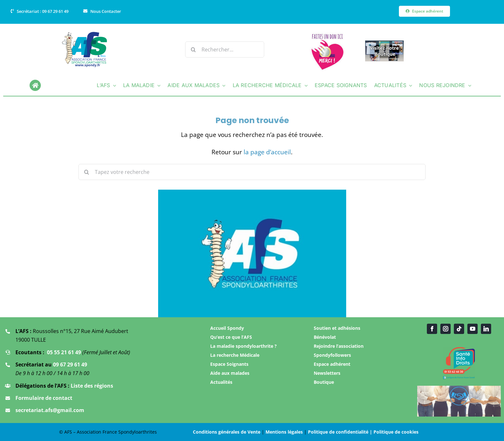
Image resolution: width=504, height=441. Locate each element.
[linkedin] (486, 329)
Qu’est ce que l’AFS (231, 337)
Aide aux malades (230, 373)
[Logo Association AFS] (85, 34)
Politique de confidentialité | (341, 432)
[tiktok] (459, 329)
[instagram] (446, 329)
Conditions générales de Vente (227, 432)
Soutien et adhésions (337, 328)
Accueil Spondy (227, 328)
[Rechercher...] (225, 50)
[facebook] (432, 329)
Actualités (221, 382)
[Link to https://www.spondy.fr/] (35, 85)
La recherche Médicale (235, 355)
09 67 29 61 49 (70, 364)
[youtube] (473, 329)
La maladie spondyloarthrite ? (243, 346)
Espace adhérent (332, 364)
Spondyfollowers (332, 355)
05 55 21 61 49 (64, 352)
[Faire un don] (327, 35)
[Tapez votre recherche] (252, 172)
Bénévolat (325, 337)
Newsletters (327, 373)
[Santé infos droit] (459, 349)
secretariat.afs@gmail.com (50, 410)
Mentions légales (284, 432)
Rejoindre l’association (339, 346)
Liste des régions (91, 386)
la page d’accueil (267, 152)
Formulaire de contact (44, 398)
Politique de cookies (396, 432)
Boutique (324, 382)
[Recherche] (193, 50)
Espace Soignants (229, 364)
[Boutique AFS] (384, 43)
